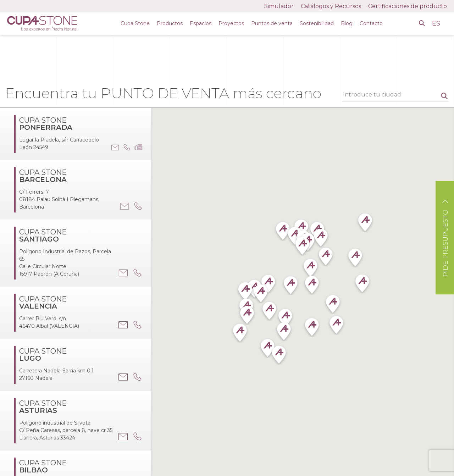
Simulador (279, 6)
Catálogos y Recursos (331, 6)
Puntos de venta (272, 23)
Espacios (201, 23)
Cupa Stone (135, 23)
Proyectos (231, 23)
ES (437, 23)
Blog (347, 23)
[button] (261, 293)
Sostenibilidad (317, 23)
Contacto (371, 23)
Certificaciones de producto (408, 6)
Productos (170, 23)
